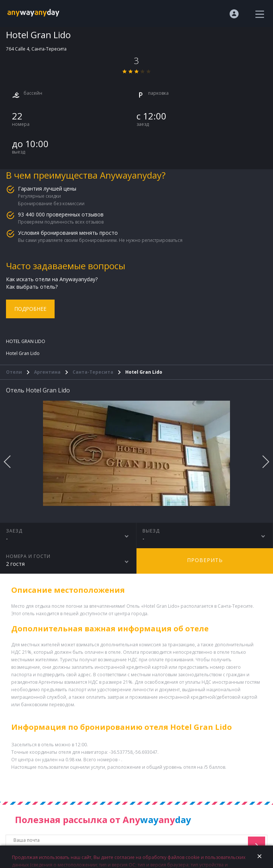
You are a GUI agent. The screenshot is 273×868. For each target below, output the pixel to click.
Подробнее (30, 309)
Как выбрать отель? (32, 287)
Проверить (205, 560)
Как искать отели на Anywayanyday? (52, 279)
